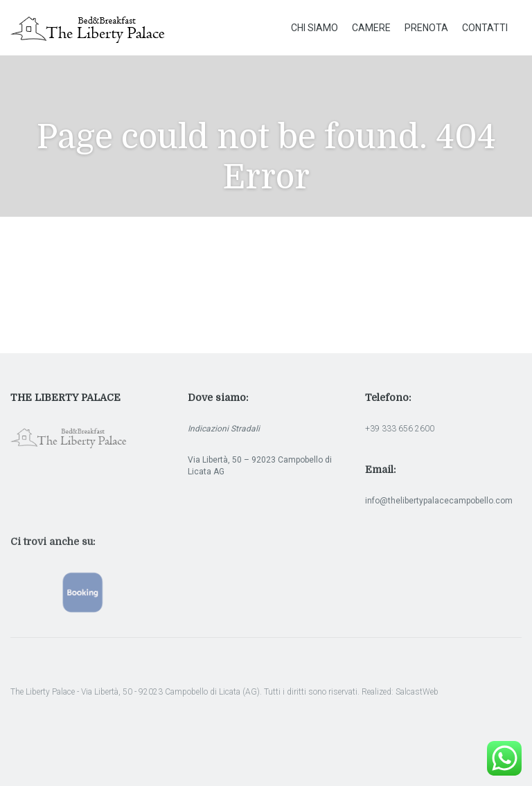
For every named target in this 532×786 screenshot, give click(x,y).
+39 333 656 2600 (400, 429)
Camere (371, 28)
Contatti (485, 28)
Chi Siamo (314, 28)
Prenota (426, 28)
